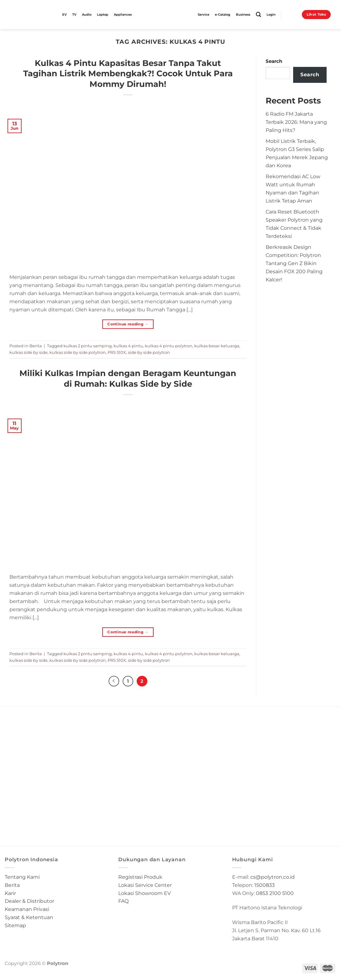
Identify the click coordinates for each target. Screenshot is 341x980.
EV (64, 15)
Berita (36, 346)
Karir (10, 893)
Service (204, 15)
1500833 (265, 885)
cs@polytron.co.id (272, 877)
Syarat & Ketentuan (29, 917)
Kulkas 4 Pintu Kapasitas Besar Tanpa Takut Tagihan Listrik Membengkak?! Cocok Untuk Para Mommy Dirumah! (128, 73)
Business (243, 15)
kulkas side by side (28, 352)
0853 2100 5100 (275, 893)
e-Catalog (223, 15)
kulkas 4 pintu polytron (169, 346)
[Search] (258, 15)
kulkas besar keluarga (217, 346)
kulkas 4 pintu (128, 346)
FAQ (123, 901)
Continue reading (128, 324)
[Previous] (114, 681)
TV (74, 15)
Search (274, 61)
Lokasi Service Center (145, 885)
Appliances (123, 15)
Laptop (103, 15)
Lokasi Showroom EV (145, 893)
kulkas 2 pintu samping (88, 346)
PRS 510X (117, 352)
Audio (87, 15)
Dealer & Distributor (29, 901)
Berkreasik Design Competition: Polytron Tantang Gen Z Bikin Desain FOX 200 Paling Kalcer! (294, 263)
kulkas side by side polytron (78, 352)
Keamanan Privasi (27, 909)
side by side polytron (149, 352)
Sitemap (15, 925)
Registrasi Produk (140, 877)
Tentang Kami (22, 877)
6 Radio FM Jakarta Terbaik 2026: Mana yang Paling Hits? (296, 122)
